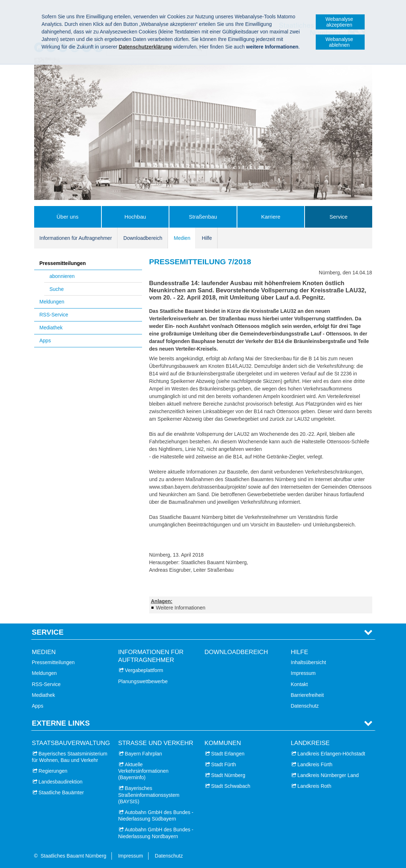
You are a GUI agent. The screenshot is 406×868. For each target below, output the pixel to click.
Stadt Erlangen (228, 754)
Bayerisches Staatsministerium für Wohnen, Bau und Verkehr (70, 757)
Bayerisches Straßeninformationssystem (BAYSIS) (149, 795)
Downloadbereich (143, 238)
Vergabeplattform (144, 670)
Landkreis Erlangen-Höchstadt (331, 754)
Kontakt (299, 684)
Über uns (67, 217)
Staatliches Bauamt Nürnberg (74, 856)
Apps (45, 341)
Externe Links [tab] (61, 723)
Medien (182, 238)
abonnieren (62, 276)
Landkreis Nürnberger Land (328, 775)
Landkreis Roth (314, 786)
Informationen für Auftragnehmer (76, 238)
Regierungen (53, 771)
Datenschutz (305, 706)
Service (338, 217)
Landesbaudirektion (60, 782)
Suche (57, 289)
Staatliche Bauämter (61, 792)
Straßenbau (203, 217)
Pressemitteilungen (63, 263)
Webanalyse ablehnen (339, 42)
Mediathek (51, 328)
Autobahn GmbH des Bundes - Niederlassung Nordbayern (156, 833)
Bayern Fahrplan (143, 754)
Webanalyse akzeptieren (339, 22)
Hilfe (207, 238)
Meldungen (52, 302)
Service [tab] (48, 632)
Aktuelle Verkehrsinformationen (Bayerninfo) (143, 771)
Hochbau (135, 217)
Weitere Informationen (181, 608)
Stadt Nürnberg (228, 775)
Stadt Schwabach (231, 786)
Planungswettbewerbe (143, 681)
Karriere (271, 217)
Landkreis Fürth (315, 764)
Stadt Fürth (223, 764)
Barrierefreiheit (307, 695)
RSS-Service (54, 315)
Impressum (303, 673)
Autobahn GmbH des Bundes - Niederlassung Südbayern (156, 816)
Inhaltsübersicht (309, 662)
